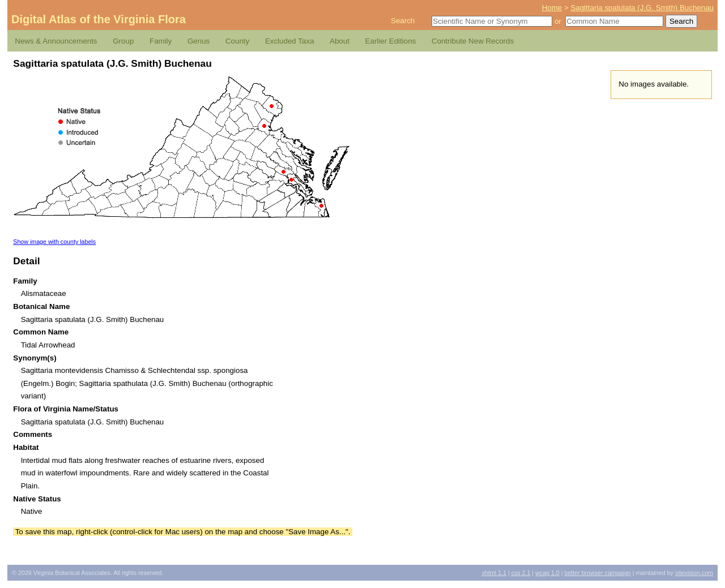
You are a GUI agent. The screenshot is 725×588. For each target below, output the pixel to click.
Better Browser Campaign (597, 573)
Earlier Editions (391, 41)
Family (161, 41)
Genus (199, 41)
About (340, 41)
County (237, 41)
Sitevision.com (694, 573)
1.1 (494, 573)
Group (123, 41)
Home (552, 8)
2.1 (521, 573)
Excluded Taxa (289, 41)
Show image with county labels (54, 242)
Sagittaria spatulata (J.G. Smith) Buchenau (642, 8)
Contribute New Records (473, 41)
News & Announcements (56, 41)
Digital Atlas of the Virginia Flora (99, 19)
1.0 (547, 573)
